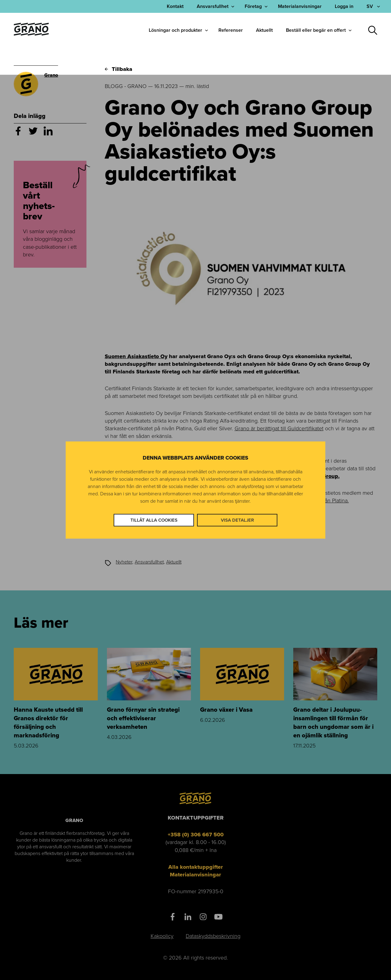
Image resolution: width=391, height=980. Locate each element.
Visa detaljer (237, 520)
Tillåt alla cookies (154, 520)
